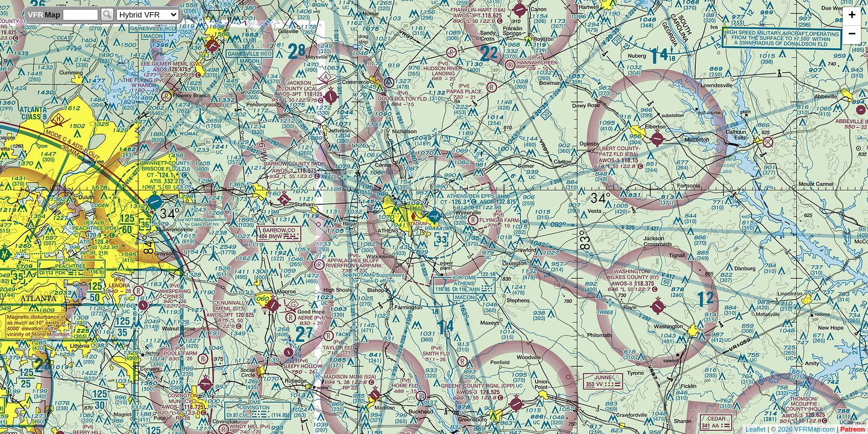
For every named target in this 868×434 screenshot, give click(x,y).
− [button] (852, 35)
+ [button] (852, 16)
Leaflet (756, 429)
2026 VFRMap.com (806, 429)
